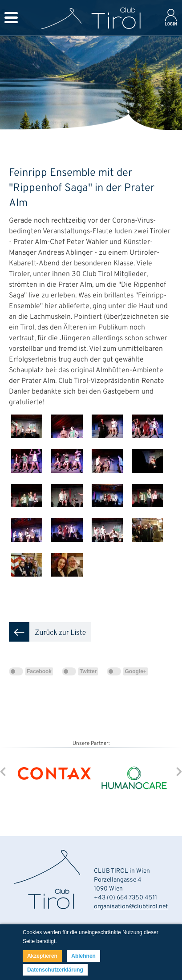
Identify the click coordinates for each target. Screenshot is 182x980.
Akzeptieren (42, 956)
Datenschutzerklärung (55, 970)
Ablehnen (83, 956)
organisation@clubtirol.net (131, 907)
